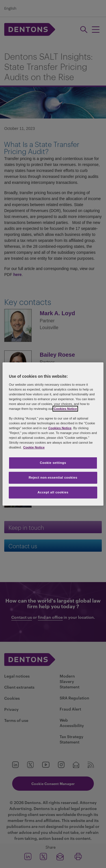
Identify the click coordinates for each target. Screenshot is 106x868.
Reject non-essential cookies (53, 477)
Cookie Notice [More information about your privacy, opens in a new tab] (34, 447)
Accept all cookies (53, 492)
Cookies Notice (65, 409)
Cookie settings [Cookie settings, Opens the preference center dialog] (53, 463)
